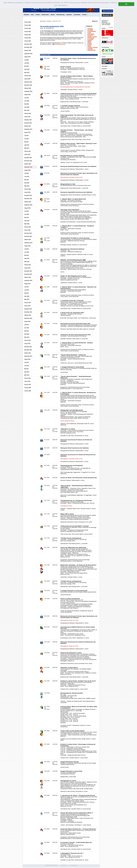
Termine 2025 (28, 25)
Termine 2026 (28, 22)
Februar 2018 (28, 113)
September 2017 (28, 129)
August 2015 (27, 208)
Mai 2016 (26, 180)
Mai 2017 (26, 142)
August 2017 (27, 132)
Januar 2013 (27, 306)
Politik (90, 45)
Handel (53, 15)
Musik (90, 42)
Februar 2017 (28, 151)
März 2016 (27, 186)
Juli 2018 (27, 98)
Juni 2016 (27, 176)
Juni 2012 (27, 328)
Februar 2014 (28, 265)
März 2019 (27, 72)
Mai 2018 (26, 104)
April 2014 (27, 258)
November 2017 (28, 123)
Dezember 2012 (28, 309)
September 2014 (28, 243)
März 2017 (27, 148)
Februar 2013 (28, 303)
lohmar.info (43, 21)
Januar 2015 (27, 230)
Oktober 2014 (28, 240)
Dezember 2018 (28, 82)
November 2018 (28, 85)
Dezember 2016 (28, 158)
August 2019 (27, 57)
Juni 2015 (27, 214)
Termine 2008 (28, 391)
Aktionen (90, 29)
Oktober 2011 (28, 353)
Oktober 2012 (28, 315)
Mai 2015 (26, 217)
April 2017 (27, 145)
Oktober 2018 (28, 88)
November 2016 (28, 161)
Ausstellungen (92, 31)
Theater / (93, 47)
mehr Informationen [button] (61, 5)
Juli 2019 (27, 60)
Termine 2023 (28, 32)
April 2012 (27, 334)
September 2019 (28, 54)
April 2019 (27, 69)
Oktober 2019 (28, 50)
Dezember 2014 (28, 233)
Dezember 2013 (28, 271)
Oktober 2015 (28, 202)
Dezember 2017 (28, 120)
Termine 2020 (28, 41)
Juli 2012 (27, 325)
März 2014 (27, 262)
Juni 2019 (27, 63)
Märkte (90, 41)
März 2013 (27, 299)
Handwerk (69, 15)
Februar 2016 (28, 189)
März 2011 (27, 375)
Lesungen (91, 39)
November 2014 (28, 236)
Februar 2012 (28, 340)
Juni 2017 (27, 139)
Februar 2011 (28, 378)
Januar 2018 (27, 117)
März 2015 (27, 224)
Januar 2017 (27, 154)
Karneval (90, 35)
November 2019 (28, 47)
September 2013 (28, 280)
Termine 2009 (28, 388)
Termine (84, 15)
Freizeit (38, 15)
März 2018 (27, 110)
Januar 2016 (27, 192)
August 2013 (27, 284)
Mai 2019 (26, 66)
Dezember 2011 (28, 347)
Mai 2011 (26, 369)
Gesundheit (77, 15)
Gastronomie (45, 15)
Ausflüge (90, 30)
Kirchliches (91, 38)
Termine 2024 (28, 28)
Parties (90, 43)
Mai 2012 (26, 331)
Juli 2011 (27, 362)
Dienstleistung (60, 15)
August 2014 (27, 246)
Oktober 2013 (28, 277)
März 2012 (27, 337)
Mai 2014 (26, 255)
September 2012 (28, 318)
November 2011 (28, 350)
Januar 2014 (27, 268)
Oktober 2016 (28, 164)
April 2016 (27, 183)
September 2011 (28, 356)
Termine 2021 (28, 38)
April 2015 (27, 221)
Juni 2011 (27, 366)
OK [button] (126, 4)
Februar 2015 (28, 227)
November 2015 (28, 199)
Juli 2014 (27, 249)
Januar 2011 (27, 381)
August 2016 (27, 170)
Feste (89, 33)
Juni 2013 (27, 290)
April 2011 (27, 372)
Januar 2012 (27, 344)
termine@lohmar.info (60, 44)
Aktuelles (26, 15)
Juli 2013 (27, 287)
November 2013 (28, 274)
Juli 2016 (27, 173)
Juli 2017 (27, 136)
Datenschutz (74, 865)
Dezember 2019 (28, 44)
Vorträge (90, 49)
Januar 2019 (27, 79)
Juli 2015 (27, 211)
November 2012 (28, 312)
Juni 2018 (27, 101)
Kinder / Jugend (92, 37)
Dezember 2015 (28, 195)
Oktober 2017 (28, 126)
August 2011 (27, 359)
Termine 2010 (28, 384)
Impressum (64, 865)
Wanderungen (92, 50)
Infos (32, 15)
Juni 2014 (27, 252)
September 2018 (28, 91)
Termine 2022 (28, 35)
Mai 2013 (26, 293)
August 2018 (27, 95)
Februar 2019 (28, 76)
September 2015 (28, 205)
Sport (89, 46)
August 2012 (27, 321)
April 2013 (27, 296)
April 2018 (27, 107)
